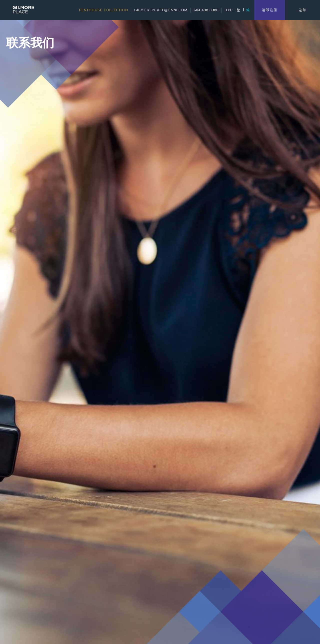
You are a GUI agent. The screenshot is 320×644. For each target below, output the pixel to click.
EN (228, 10)
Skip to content (20, 23)
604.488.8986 (206, 10)
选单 (302, 10)
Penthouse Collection (103, 10)
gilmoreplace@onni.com (161, 10)
